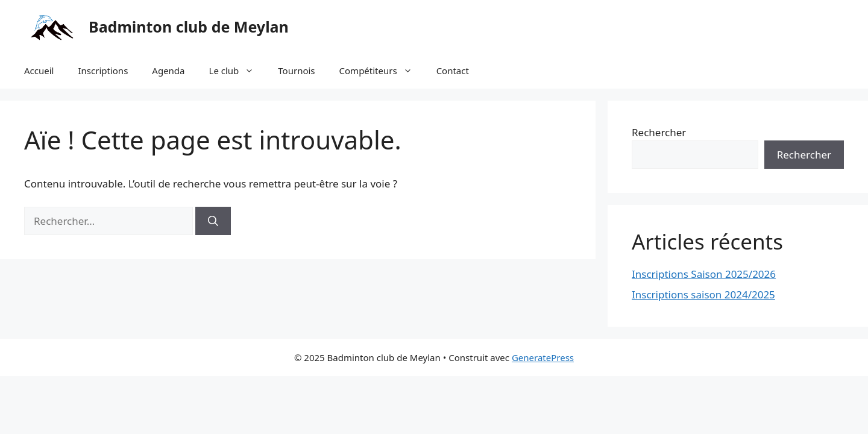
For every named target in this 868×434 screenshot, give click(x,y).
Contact (453, 71)
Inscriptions (103, 71)
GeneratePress (543, 357)
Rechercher (659, 132)
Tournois (296, 71)
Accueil (39, 71)
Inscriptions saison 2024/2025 (703, 294)
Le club (238, 71)
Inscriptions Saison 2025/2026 (704, 274)
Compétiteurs (382, 71)
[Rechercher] (213, 221)
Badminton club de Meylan (189, 27)
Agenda (168, 71)
